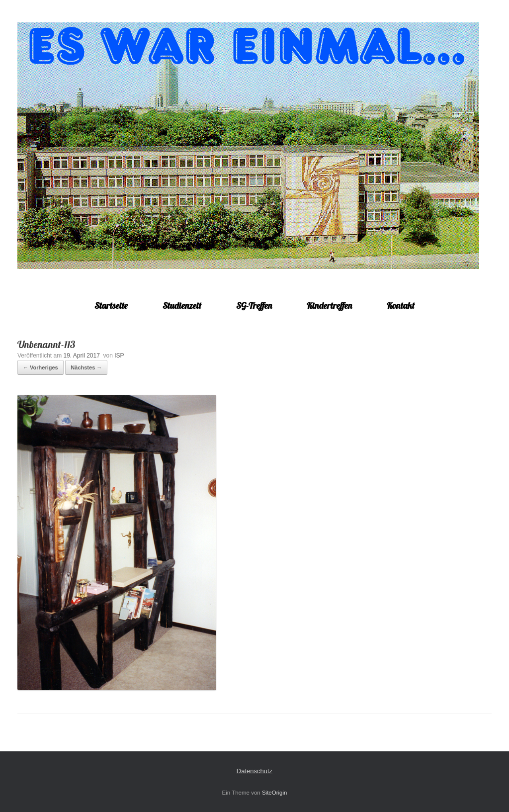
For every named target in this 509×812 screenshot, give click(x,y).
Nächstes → (86, 367)
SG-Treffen (254, 306)
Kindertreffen (329, 306)
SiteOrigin (275, 793)
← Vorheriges (41, 367)
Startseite (111, 306)
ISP (119, 356)
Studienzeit (182, 306)
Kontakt (401, 306)
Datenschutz (254, 771)
